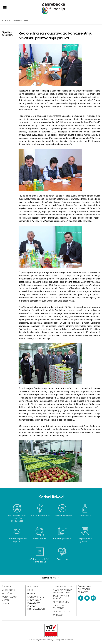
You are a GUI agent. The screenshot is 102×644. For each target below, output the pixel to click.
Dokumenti (33, 587)
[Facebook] (81, 598)
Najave (6, 604)
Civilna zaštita (61, 612)
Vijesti (5, 600)
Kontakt (32, 594)
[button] (5, 7)
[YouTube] (87, 598)
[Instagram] (93, 598)
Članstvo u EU (61, 602)
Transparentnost (63, 587)
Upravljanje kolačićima (34, 602)
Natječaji (7, 594)
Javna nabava (9, 597)
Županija (7, 587)
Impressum (59, 615)
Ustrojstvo (8, 590)
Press (30, 590)
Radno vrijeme (35, 597)
